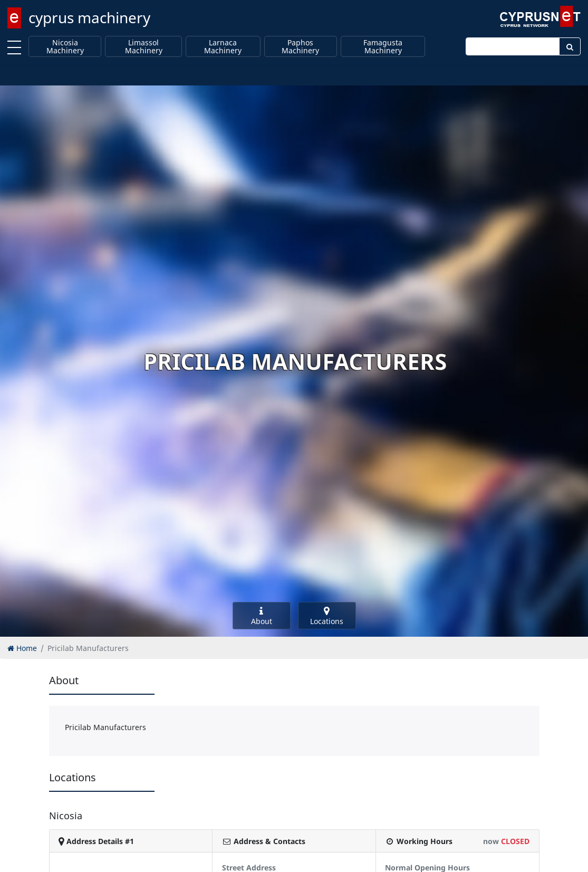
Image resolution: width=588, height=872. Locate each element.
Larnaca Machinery (223, 47)
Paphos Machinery (300, 47)
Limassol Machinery (144, 47)
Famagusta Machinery (383, 47)
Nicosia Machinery (65, 47)
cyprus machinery (89, 17)
